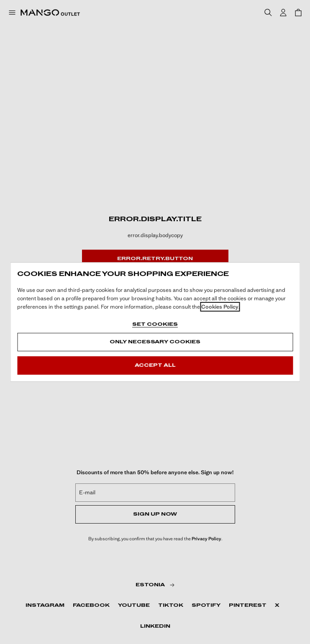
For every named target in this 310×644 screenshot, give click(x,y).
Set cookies (155, 325)
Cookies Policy (220, 307)
